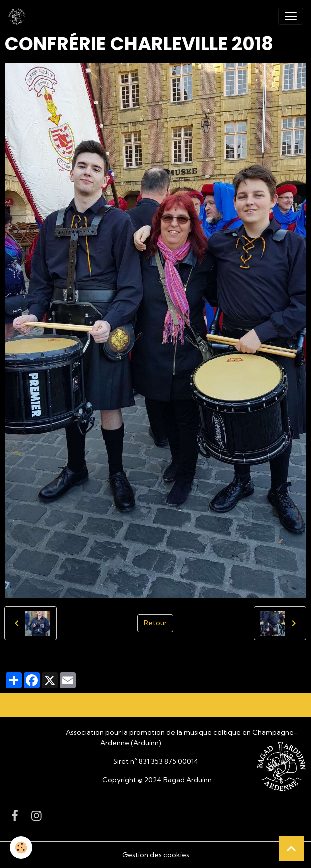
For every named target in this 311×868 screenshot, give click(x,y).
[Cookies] (21, 847)
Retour (155, 623)
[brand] (19, 16)
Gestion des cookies (156, 855)
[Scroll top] (291, 848)
